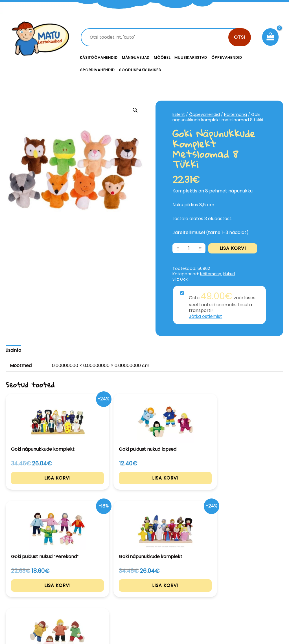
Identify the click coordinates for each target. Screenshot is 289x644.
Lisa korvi (233, 248)
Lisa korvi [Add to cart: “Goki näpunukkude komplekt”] (31, 502)
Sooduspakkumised (140, 70)
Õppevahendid (227, 58)
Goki (184, 279)
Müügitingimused (253, 608)
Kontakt (187, 584)
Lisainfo (14, 350)
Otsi (240, 37)
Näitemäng (236, 114)
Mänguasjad (136, 58)
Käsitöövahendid (99, 58)
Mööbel (162, 58)
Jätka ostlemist (206, 316)
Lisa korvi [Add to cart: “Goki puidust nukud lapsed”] (88, 489)
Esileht (179, 114)
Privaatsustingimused (256, 590)
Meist (184, 597)
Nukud (232, 274)
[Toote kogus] (189, 248)
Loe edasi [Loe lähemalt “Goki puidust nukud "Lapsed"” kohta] (258, 489)
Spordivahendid (98, 70)
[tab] (14, 351)
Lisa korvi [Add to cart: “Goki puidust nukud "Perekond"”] (144, 489)
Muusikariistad (191, 58)
